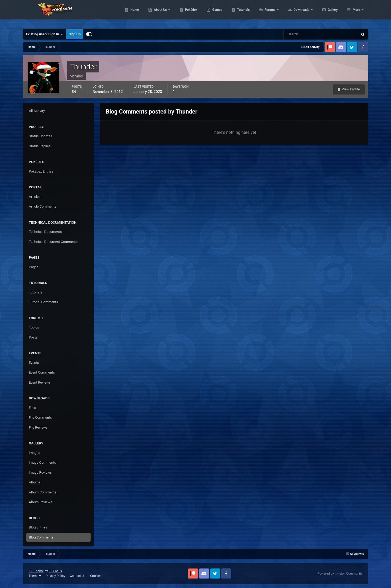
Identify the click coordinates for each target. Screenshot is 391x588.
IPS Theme (36, 571)
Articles (35, 197)
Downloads (327, 13)
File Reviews (38, 427)
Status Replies (40, 146)
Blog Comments (41, 537)
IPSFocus (55, 571)
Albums (35, 482)
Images (35, 453)
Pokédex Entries (41, 171)
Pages (34, 267)
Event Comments (42, 372)
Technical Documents (45, 232)
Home (159, 13)
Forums (295, 13)
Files (33, 408)
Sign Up (75, 34)
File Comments (40, 417)
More (356, 13)
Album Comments (43, 492)
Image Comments (43, 462)
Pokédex (216, 13)
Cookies (96, 576)
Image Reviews (40, 472)
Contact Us (78, 576)
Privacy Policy (55, 576)
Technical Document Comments (53, 242)
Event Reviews (40, 382)
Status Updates (41, 136)
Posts (33, 337)
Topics (34, 327)
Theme (35, 576)
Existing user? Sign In (45, 34)
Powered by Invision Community (340, 574)
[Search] (305, 34)
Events (34, 363)
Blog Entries (38, 527)
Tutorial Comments (44, 302)
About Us (185, 13)
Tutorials (268, 13)
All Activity (37, 111)
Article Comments (43, 206)
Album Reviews (41, 502)
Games (242, 13)
